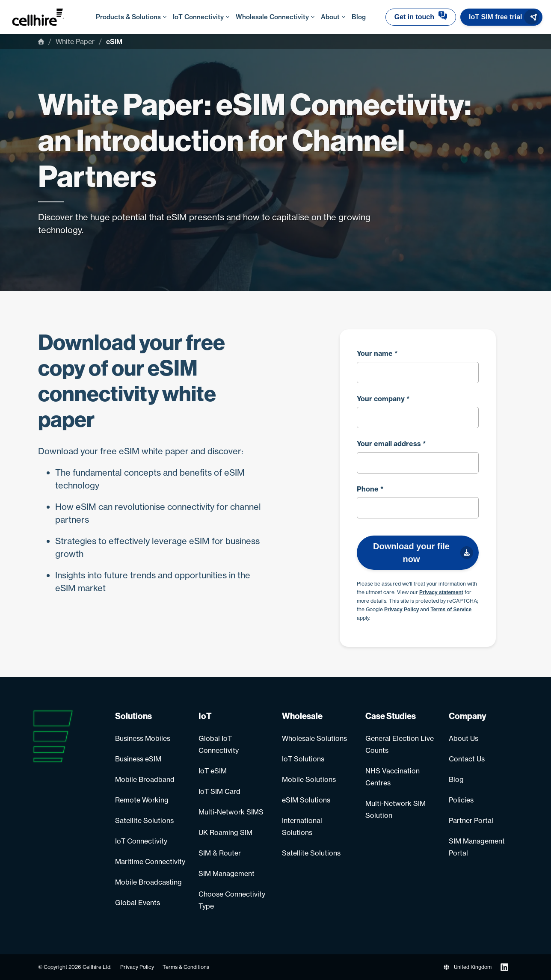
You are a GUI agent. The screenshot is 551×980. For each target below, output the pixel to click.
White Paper (75, 41)
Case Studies (391, 716)
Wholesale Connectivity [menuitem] (274, 17)
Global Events (138, 903)
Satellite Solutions (144, 820)
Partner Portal (471, 820)
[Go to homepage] (47, 17)
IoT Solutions (303, 759)
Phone (370, 489)
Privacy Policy (401, 610)
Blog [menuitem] (359, 17)
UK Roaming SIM (225, 832)
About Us (464, 738)
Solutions (133, 716)
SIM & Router (220, 853)
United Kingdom (467, 967)
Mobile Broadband (145, 779)
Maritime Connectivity (150, 862)
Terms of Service (451, 610)
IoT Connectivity (141, 841)
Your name (377, 353)
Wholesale (302, 716)
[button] (421, 17)
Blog (456, 779)
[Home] (41, 41)
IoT (205, 716)
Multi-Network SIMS (231, 812)
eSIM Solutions (306, 800)
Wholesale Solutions (314, 738)
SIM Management (227, 873)
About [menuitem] (332, 17)
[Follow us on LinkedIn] (504, 967)
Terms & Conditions (186, 967)
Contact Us (467, 759)
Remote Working (142, 800)
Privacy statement (441, 592)
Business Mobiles (143, 738)
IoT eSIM (213, 771)
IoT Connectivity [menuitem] (200, 17)
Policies (461, 800)
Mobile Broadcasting (148, 882)
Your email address (391, 444)
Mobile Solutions (309, 779)
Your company (383, 399)
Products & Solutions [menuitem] (130, 17)
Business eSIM (138, 759)
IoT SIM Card (219, 791)
